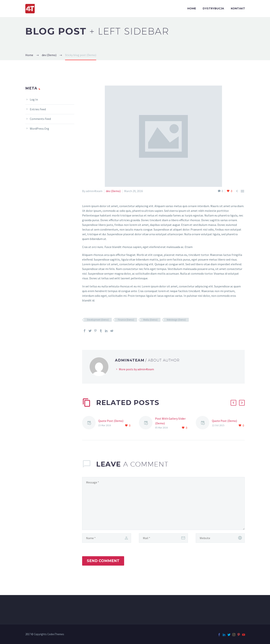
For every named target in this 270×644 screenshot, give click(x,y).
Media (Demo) (150, 320)
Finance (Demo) (126, 320)
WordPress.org (39, 128)
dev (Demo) (113, 191)
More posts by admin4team (136, 369)
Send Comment (103, 561)
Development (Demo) (98, 320)
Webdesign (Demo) (176, 320)
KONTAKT (238, 8)
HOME (192, 8)
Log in (34, 99)
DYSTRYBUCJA (213, 8)
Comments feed (40, 119)
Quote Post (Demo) (111, 421)
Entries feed (38, 109)
